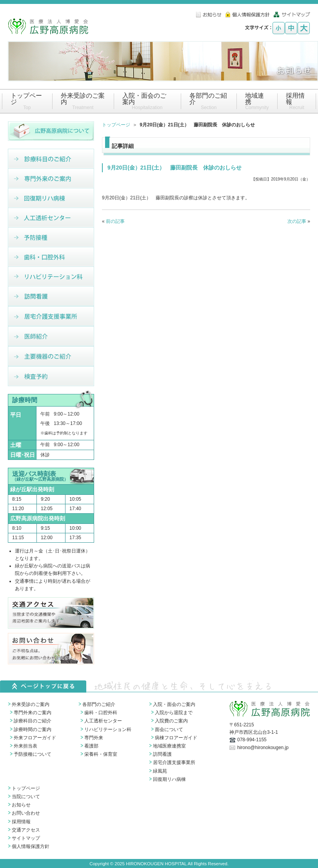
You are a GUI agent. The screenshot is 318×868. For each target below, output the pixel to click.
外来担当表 (25, 746)
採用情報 (21, 822)
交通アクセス (26, 830)
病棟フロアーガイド (176, 738)
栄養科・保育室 (101, 754)
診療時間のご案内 (33, 729)
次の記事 (297, 221)
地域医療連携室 (169, 746)
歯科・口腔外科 (101, 713)
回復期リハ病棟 (169, 779)
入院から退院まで (174, 713)
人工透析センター (103, 721)
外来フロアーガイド (35, 738)
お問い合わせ (26, 813)
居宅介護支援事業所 (174, 762)
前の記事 (115, 221)
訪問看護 (162, 754)
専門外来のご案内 (33, 713)
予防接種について (33, 754)
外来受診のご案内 (31, 704)
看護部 (91, 746)
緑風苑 (160, 771)
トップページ (116, 125)
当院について (26, 797)
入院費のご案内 (171, 721)
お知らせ (21, 805)
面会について (169, 729)
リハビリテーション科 (108, 729)
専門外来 (94, 738)
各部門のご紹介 (99, 704)
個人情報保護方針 (31, 846)
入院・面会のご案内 (174, 704)
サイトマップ (26, 838)
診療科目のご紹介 (33, 721)
